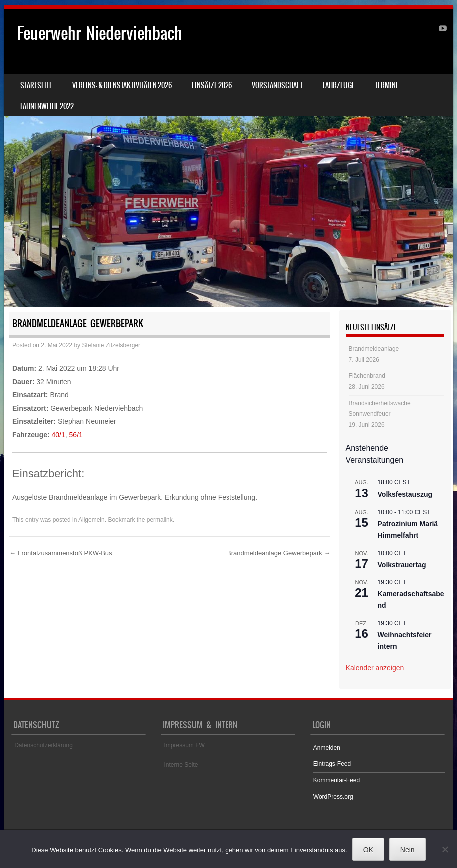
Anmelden (327, 748)
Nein (407, 850)
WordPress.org (333, 797)
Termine (387, 85)
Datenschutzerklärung (44, 745)
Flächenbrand (367, 376)
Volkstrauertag (402, 565)
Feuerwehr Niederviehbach (100, 33)
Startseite (36, 85)
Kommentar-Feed (337, 780)
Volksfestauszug (405, 494)
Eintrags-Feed (332, 764)
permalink (160, 520)
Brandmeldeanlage (374, 349)
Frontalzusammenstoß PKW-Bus (61, 553)
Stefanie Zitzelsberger (111, 345)
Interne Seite (181, 765)
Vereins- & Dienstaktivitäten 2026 (122, 85)
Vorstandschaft (277, 85)
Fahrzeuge (339, 85)
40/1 (59, 435)
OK (368, 850)
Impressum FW (184, 745)
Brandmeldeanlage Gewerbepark (279, 553)
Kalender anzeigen (375, 668)
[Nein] (445, 849)
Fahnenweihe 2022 (47, 106)
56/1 (76, 435)
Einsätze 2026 (212, 85)
